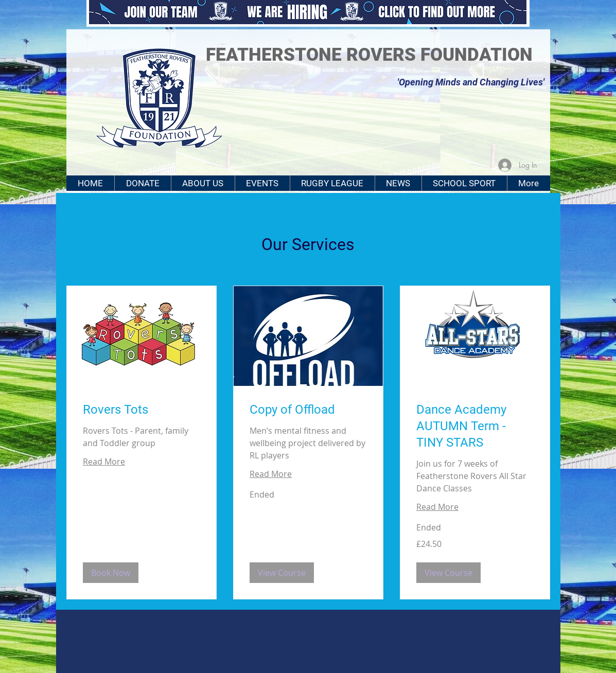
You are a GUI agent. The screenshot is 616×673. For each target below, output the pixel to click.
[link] (142, 410)
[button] (111, 573)
